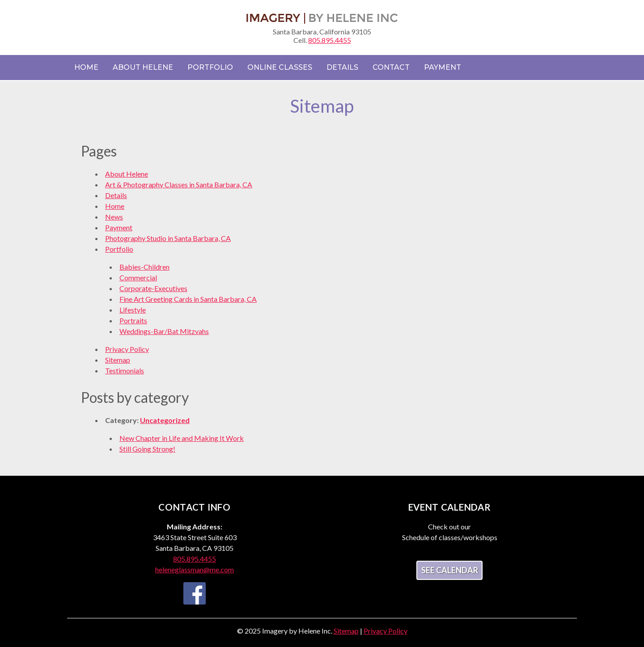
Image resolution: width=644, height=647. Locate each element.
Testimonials (125, 370)
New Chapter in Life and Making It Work (182, 438)
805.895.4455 (330, 40)
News (114, 217)
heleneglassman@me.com (195, 569)
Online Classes (280, 67)
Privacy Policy (127, 349)
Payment (443, 67)
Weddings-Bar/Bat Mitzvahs (164, 331)
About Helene (143, 67)
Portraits (133, 320)
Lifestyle (133, 310)
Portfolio (210, 67)
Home (86, 67)
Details (342, 67)
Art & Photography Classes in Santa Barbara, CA (179, 184)
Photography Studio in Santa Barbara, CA (168, 238)
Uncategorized (165, 420)
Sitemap (118, 360)
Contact (391, 67)
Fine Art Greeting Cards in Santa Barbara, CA (188, 299)
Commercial (138, 277)
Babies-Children (144, 267)
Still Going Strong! (147, 449)
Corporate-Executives (153, 288)
